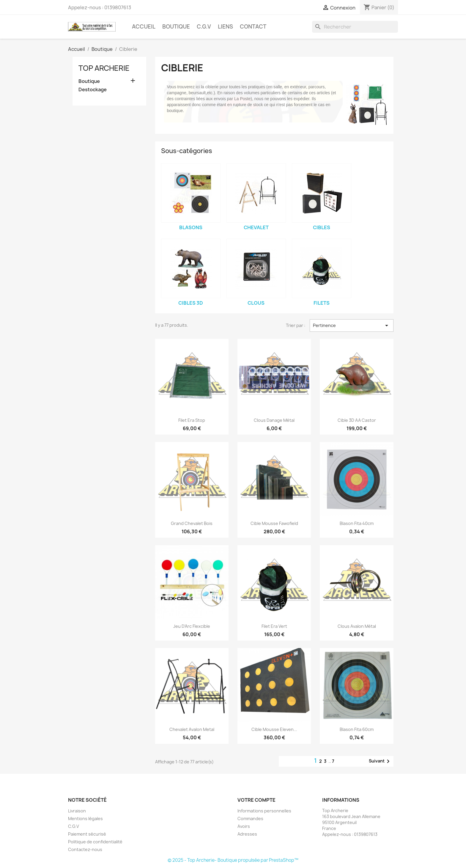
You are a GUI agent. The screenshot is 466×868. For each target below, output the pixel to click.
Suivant (380, 761)
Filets (322, 303)
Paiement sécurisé (87, 834)
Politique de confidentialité (95, 842)
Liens (225, 27)
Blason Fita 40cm (357, 523)
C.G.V (204, 27)
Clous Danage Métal (274, 420)
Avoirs (244, 826)
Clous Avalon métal (357, 626)
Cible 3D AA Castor (357, 420)
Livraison (77, 811)
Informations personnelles (264, 811)
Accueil (144, 27)
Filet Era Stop (192, 420)
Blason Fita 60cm (357, 729)
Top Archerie (104, 68)
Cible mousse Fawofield (274, 523)
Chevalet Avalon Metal (192, 729)
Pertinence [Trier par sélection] (352, 325)
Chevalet (256, 227)
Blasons (191, 227)
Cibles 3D (191, 303)
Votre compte (256, 800)
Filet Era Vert (274, 626)
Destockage (93, 90)
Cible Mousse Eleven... (274, 729)
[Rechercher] (355, 27)
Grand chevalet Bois (192, 523)
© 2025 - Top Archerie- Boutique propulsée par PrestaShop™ (233, 860)
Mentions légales (85, 819)
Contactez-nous (85, 849)
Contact (253, 27)
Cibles (322, 227)
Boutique (176, 27)
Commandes (250, 819)
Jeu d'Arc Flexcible (192, 626)
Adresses (247, 834)
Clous (256, 303)
